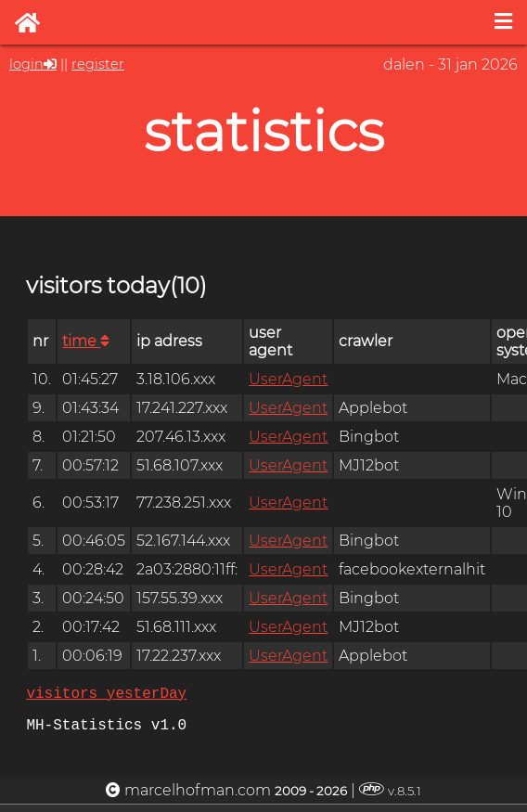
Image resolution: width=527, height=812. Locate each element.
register (98, 64)
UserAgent (288, 379)
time (86, 341)
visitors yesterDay (106, 696)
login (26, 64)
